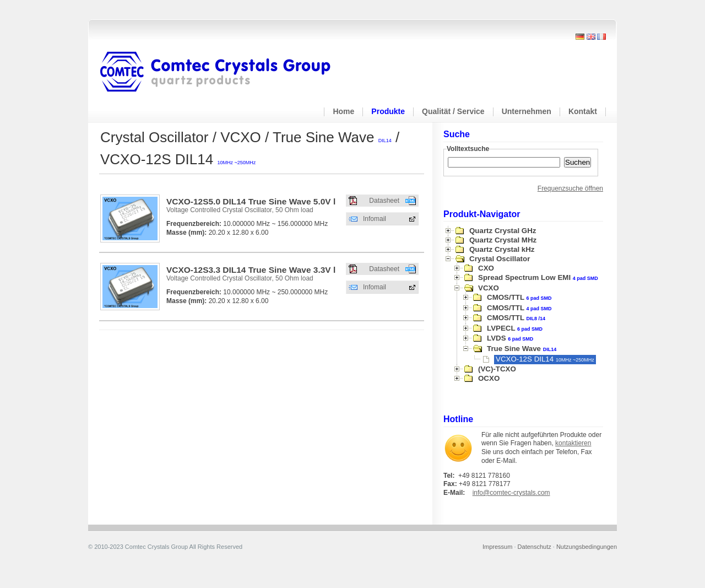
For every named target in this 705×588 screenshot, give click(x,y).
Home (343, 111)
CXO (486, 268)
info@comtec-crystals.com (511, 493)
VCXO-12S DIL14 (545, 359)
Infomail (375, 219)
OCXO (489, 378)
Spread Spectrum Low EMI (538, 277)
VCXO (489, 288)
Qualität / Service (453, 111)
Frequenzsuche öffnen (570, 188)
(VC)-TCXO (497, 369)
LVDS (510, 338)
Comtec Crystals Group (224, 72)
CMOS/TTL (519, 297)
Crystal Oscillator (500, 259)
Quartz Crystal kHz (502, 249)
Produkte (388, 111)
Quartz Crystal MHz (503, 240)
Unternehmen (527, 111)
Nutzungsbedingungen (587, 547)
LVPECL (515, 328)
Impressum (497, 547)
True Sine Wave (522, 349)
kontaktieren (573, 443)
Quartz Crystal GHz (503, 231)
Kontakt (583, 111)
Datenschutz (535, 547)
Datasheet (384, 201)
